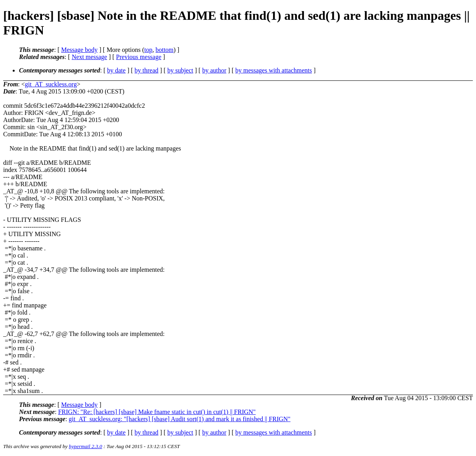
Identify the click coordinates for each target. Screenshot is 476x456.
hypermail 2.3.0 (86, 446)
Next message (89, 57)
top (148, 50)
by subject (180, 70)
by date (116, 70)
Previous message (139, 57)
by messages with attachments (274, 70)
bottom (164, 50)
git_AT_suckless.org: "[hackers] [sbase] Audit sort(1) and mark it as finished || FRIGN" (180, 419)
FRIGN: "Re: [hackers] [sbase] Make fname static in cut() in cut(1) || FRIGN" (157, 412)
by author (214, 70)
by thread (147, 70)
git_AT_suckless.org (51, 84)
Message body (79, 50)
